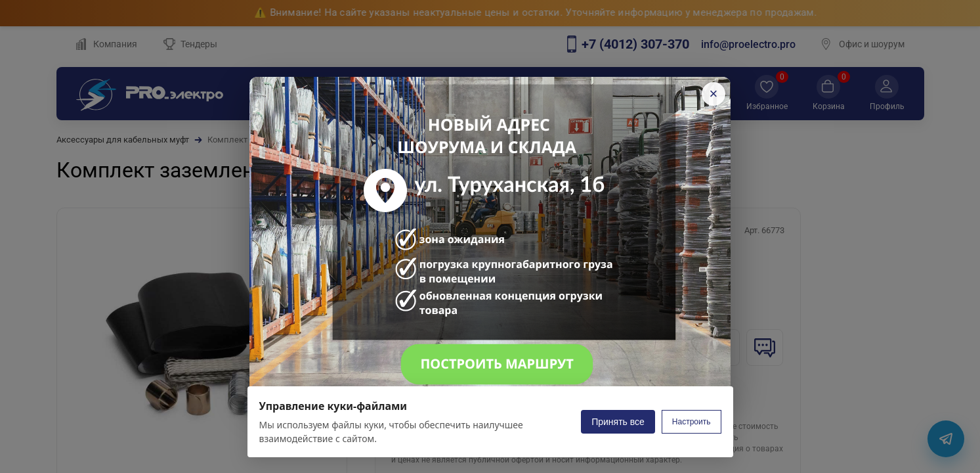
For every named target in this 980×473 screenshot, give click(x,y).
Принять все (618, 422)
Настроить (692, 422)
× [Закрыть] (714, 94)
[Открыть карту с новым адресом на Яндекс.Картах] (490, 236)
